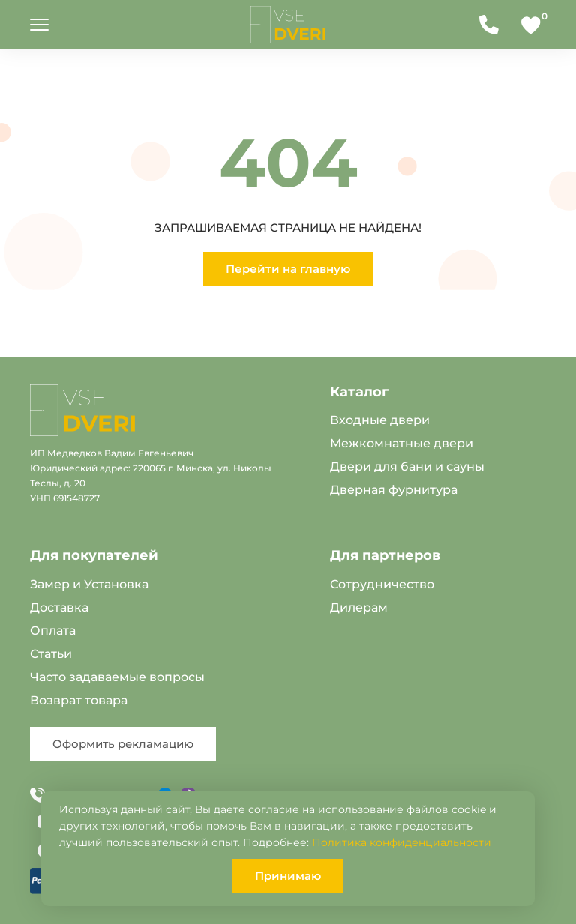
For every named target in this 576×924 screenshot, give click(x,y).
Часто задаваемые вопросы (117, 677)
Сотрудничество (382, 584)
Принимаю (288, 876)
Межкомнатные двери (402, 443)
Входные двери (380, 420)
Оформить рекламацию (123, 744)
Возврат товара (79, 700)
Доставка (59, 607)
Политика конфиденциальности (402, 842)
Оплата (53, 631)
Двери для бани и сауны (407, 466)
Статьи (51, 654)
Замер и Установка (89, 584)
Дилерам (359, 607)
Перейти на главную (288, 269)
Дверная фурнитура (394, 490)
